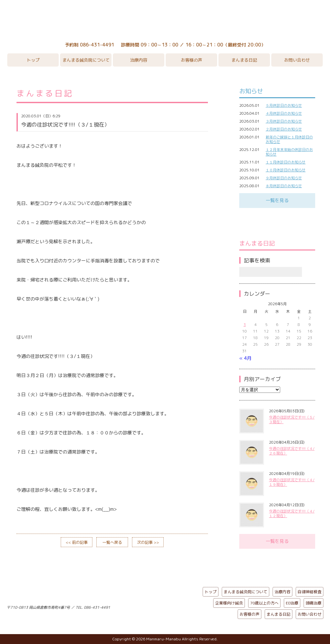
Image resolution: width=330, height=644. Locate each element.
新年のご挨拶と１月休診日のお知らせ (289, 139)
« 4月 (245, 358)
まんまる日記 (244, 60)
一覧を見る (277, 200)
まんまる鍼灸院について (86, 60)
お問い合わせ (297, 60)
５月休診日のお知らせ (284, 105)
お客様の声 (192, 60)
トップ (33, 60)
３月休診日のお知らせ (284, 121)
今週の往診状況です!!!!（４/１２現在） (292, 513)
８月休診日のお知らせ (284, 186)
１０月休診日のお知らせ (286, 170)
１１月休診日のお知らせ (286, 162)
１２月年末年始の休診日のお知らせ (289, 152)
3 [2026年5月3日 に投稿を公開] (245, 325)
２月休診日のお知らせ (284, 129)
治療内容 (139, 60)
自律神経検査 (310, 592)
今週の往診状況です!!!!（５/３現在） (292, 420)
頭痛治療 (313, 603)
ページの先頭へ (160, 606)
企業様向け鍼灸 (229, 603)
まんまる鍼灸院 (165, 20)
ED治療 (292, 603)
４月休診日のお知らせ (284, 113)
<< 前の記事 (77, 542)
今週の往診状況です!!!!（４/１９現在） (292, 482)
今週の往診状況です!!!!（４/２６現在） (292, 451)
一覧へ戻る (112, 542)
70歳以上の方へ (264, 603)
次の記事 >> (148, 542)
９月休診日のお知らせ (284, 178)
